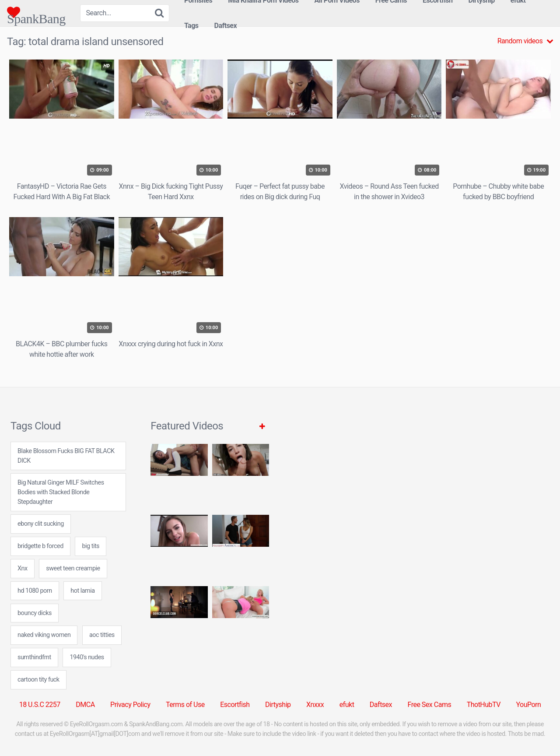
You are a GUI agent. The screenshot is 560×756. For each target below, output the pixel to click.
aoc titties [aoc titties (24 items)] (102, 635)
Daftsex (226, 26)
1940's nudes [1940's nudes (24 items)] (87, 657)
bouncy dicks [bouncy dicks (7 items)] (35, 613)
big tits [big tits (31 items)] (91, 546)
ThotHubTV (484, 705)
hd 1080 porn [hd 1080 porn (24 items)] (35, 591)
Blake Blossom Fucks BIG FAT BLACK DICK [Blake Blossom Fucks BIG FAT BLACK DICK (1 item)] (66, 456)
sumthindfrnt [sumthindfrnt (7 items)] (34, 657)
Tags (191, 26)
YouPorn (528, 705)
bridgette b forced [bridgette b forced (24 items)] (40, 546)
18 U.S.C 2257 (40, 705)
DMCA (85, 705)
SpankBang (36, 12)
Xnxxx (315, 705)
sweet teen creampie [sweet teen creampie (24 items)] (73, 568)
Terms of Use (185, 705)
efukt (347, 705)
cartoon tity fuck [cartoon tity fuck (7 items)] (38, 680)
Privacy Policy (130, 705)
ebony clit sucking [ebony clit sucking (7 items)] (41, 524)
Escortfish (235, 705)
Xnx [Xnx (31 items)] (23, 568)
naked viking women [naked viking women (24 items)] (44, 635)
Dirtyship (278, 705)
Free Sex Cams (430, 705)
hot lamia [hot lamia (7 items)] (82, 591)
